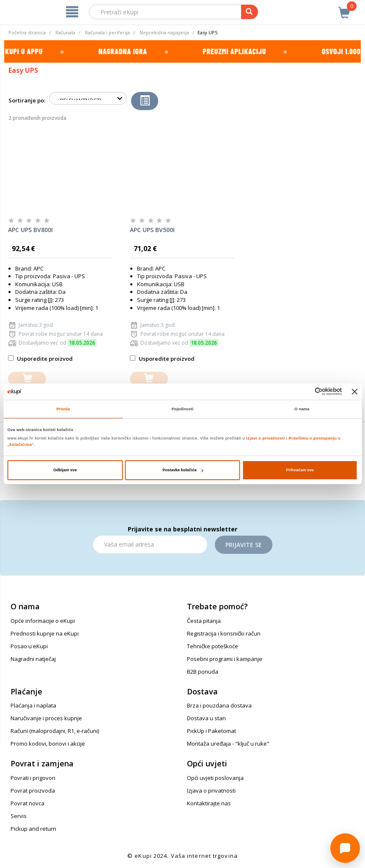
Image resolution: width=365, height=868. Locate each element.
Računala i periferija (107, 32)
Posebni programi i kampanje (225, 659)
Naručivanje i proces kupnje (46, 718)
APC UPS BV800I (30, 230)
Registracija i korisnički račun (224, 633)
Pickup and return (33, 829)
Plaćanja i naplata (33, 705)
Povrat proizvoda (33, 791)
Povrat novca (27, 803)
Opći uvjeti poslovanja (215, 778)
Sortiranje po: (27, 100)
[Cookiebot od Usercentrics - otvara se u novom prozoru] (305, 391)
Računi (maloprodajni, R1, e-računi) (55, 731)
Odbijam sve (65, 470)
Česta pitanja (204, 621)
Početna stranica (27, 32)
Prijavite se (244, 545)
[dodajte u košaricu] (27, 379)
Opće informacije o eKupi (43, 621)
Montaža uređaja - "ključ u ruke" (228, 744)
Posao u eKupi (29, 646)
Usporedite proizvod (40, 359)
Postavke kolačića (183, 470)
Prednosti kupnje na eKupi (45, 633)
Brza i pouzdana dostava (219, 705)
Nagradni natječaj (33, 659)
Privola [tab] (63, 409)
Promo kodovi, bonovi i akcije (48, 744)
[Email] (150, 545)
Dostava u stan (206, 718)
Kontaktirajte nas (209, 803)
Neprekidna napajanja (164, 32)
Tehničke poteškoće (213, 646)
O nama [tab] (302, 409)
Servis (19, 816)
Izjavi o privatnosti (266, 438)
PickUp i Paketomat (211, 731)
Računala (65, 32)
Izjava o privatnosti (211, 791)
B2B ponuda (203, 672)
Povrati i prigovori (33, 778)
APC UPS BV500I (152, 230)
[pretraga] (250, 12)
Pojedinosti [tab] (183, 409)
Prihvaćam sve (300, 470)
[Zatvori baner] (355, 392)
